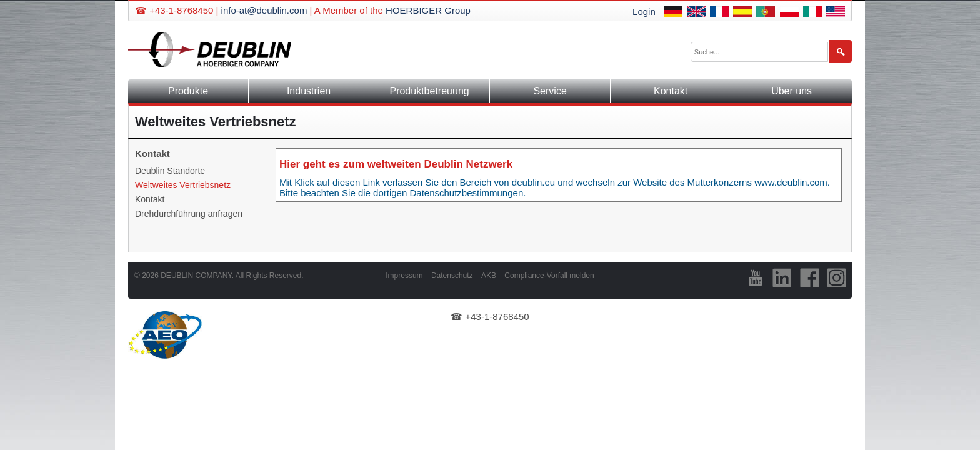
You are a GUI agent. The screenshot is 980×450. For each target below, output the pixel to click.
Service (550, 91)
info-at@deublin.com (264, 10)
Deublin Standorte (170, 171)
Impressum (404, 276)
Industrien (309, 91)
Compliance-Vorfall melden (549, 276)
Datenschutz (452, 276)
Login (644, 12)
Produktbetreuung (429, 91)
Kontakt (671, 91)
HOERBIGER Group (428, 10)
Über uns (792, 91)
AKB (489, 276)
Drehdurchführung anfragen (189, 214)
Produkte (188, 91)
